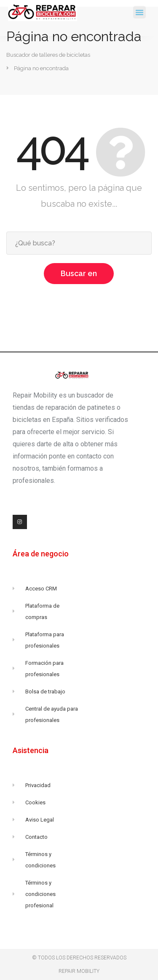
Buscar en (79, 273)
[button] (139, 12)
